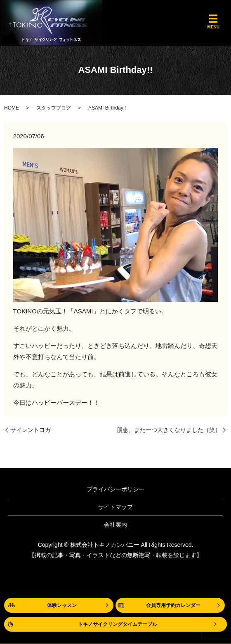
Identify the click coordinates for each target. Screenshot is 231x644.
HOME (12, 108)
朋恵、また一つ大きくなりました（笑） (169, 430)
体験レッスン (62, 605)
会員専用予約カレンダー (173, 605)
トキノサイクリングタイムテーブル (118, 624)
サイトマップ (115, 507)
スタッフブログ (54, 108)
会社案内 (115, 525)
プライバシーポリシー (115, 489)
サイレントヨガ (31, 430)
